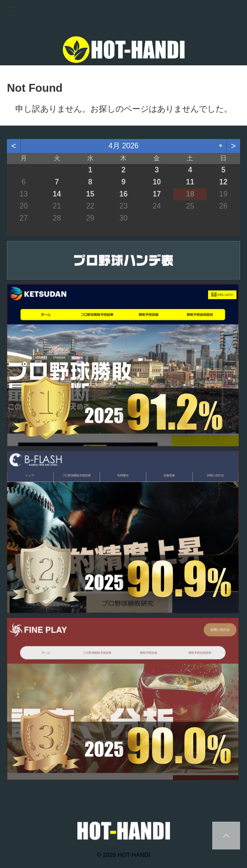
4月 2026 (123, 146)
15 (90, 194)
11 (190, 182)
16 (124, 194)
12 (223, 182)
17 (157, 194)
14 (57, 194)
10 (157, 182)
